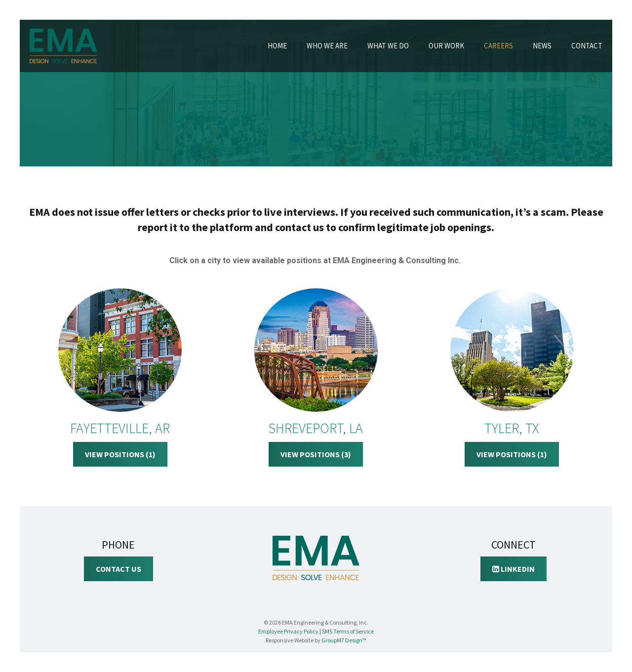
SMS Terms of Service (348, 631)
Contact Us (118, 569)
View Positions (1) (120, 454)
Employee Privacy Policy (288, 631)
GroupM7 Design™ (344, 640)
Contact (587, 46)
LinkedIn (513, 569)
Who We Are (327, 46)
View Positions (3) (316, 454)
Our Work (446, 46)
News (542, 46)
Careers (498, 46)
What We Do (388, 46)
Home (277, 46)
